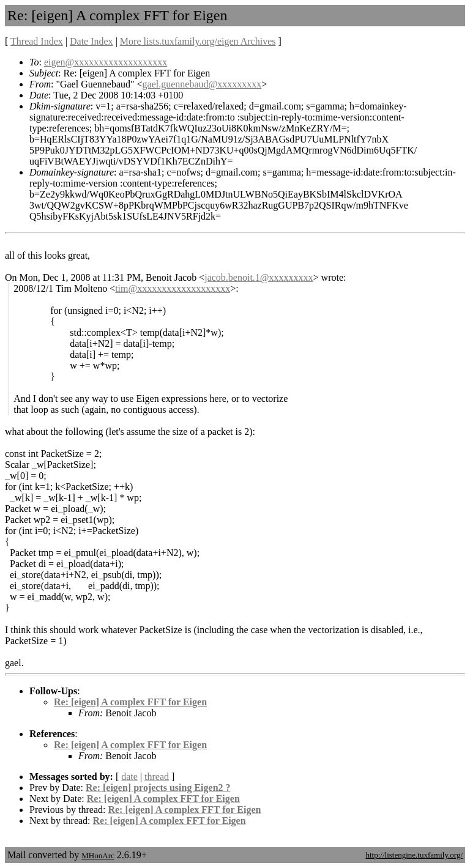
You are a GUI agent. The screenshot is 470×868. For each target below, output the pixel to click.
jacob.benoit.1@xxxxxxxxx (259, 277)
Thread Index (37, 41)
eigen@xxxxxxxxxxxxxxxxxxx (106, 62)
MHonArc (98, 855)
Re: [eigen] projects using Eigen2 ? (158, 788)
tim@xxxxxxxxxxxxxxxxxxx (173, 288)
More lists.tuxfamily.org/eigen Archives (198, 41)
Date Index (91, 41)
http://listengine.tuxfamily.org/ (414, 855)
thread (157, 777)
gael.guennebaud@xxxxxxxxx (202, 84)
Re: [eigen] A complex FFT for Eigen (130, 702)
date (129, 777)
